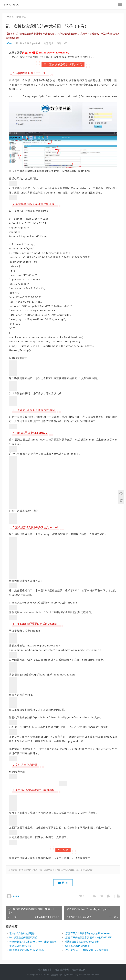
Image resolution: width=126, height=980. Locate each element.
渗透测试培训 (62, 970)
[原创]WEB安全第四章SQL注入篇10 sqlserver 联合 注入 (90, 933)
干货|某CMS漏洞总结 (20, 946)
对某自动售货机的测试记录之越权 (82, 942)
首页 (11, 17)
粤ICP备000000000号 (69, 975)
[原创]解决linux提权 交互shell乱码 (26, 950)
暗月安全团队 (79, 970)
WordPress (94, 975)
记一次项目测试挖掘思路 (22, 933)
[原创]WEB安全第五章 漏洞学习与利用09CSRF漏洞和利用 (90, 938)
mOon (9, 43)
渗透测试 (21, 17)
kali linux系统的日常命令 (77, 946)
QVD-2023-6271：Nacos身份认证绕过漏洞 (86, 950)
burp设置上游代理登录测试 (23, 938)
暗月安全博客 (45, 970)
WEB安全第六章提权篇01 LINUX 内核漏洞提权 (33, 942)
